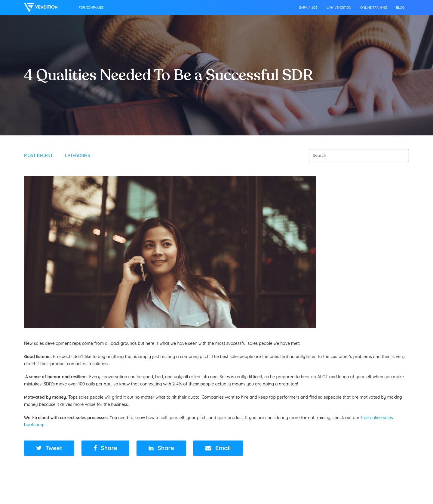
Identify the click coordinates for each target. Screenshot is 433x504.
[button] (49, 448)
